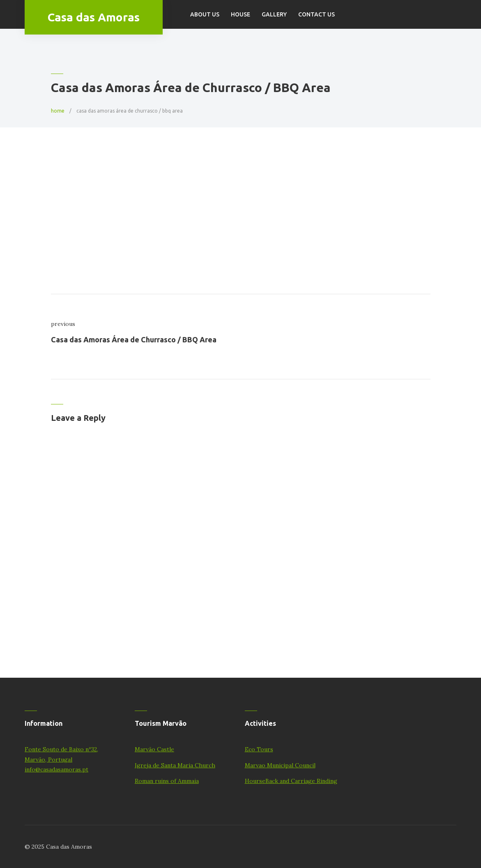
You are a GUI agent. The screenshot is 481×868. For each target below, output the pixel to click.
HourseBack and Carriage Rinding (291, 781)
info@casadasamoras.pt (56, 769)
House (240, 14)
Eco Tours (259, 749)
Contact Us (316, 14)
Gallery (274, 14)
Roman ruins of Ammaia (167, 781)
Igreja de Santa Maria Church (175, 765)
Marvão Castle (154, 749)
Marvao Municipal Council (280, 765)
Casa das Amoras (94, 17)
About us (205, 14)
